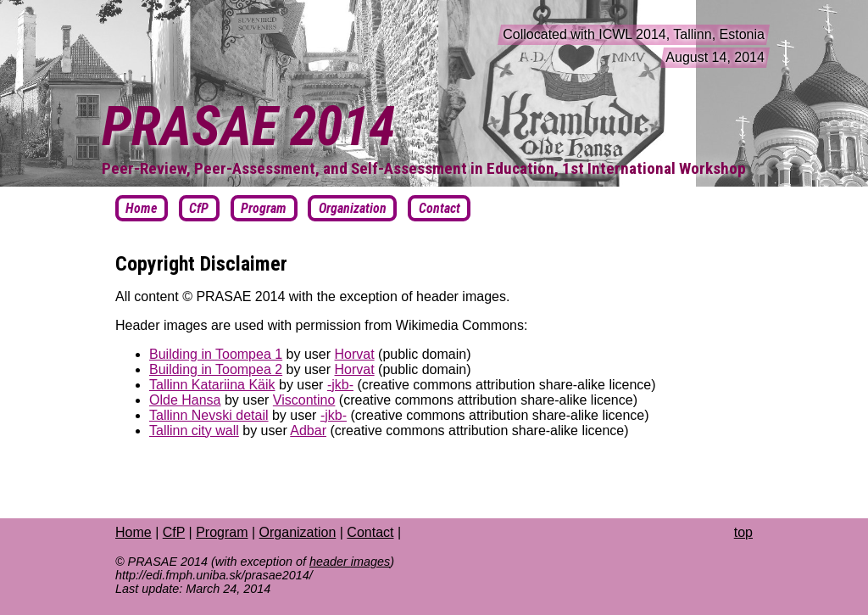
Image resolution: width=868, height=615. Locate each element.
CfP (174, 532)
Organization (298, 532)
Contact (370, 532)
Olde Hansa (185, 400)
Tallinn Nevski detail (209, 415)
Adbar (308, 430)
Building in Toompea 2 (216, 369)
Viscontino (304, 400)
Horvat (355, 354)
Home (134, 532)
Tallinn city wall (194, 430)
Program (222, 532)
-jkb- (340, 385)
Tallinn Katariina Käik (212, 385)
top (743, 532)
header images (350, 562)
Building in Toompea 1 (216, 354)
